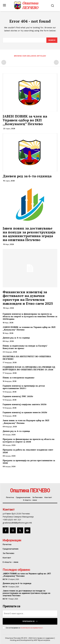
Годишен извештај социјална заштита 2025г (25, 404)
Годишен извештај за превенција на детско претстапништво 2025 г (24, 387)
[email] (30, 613)
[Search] (52, 40)
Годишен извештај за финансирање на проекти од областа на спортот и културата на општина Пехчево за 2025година (30, 316)
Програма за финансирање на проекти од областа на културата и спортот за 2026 (29, 440)
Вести (5, 579)
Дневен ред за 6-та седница (27, 176)
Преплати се (30, 621)
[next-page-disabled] (56, 62)
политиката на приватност (32, 628)
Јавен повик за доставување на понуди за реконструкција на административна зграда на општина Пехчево (29, 234)
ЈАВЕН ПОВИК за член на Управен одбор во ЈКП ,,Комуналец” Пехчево (25, 120)
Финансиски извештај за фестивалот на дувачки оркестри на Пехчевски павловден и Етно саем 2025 (28, 298)
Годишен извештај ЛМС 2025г (18, 396)
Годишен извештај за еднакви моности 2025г (25, 412)
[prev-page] (4, 62)
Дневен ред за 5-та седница (16, 338)
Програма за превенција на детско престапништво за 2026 (29, 462)
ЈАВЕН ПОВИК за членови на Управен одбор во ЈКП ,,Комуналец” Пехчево (29, 328)
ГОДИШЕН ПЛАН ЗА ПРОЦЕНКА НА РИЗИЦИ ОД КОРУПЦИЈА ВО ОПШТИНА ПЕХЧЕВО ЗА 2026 (29, 368)
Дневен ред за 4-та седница (16, 431)
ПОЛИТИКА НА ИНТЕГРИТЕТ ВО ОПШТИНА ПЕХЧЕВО (27, 358)
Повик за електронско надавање (19, 378)
